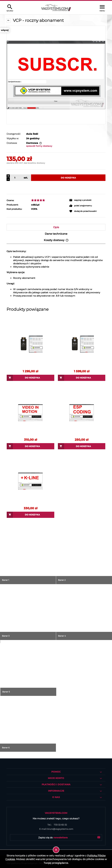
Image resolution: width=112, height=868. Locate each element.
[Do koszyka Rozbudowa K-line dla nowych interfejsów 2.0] (30, 515)
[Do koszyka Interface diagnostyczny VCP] (30, 378)
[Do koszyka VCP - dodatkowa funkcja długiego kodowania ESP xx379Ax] (82, 446)
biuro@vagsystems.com (56, 829)
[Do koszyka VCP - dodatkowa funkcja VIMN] (30, 446)
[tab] (56, 227)
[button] (87, 200)
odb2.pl (35, 205)
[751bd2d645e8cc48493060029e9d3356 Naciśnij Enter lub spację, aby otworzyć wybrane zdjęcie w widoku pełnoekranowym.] (56, 75)
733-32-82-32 (56, 825)
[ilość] (14, 178)
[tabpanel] (56, 274)
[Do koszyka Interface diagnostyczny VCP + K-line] (82, 378)
